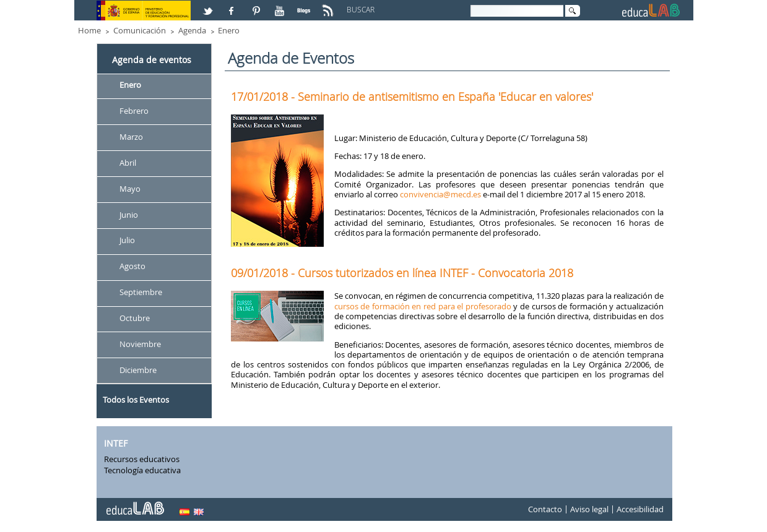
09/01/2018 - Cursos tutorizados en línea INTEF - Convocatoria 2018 (402, 273)
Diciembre (138, 370)
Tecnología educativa (142, 470)
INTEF (116, 443)
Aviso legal (589, 510)
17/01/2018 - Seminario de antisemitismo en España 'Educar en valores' (412, 97)
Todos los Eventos (136, 400)
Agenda (192, 30)
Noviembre (140, 344)
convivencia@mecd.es (441, 194)
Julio (127, 241)
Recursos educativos (142, 459)
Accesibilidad (640, 510)
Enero (229, 30)
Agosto (132, 267)
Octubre (135, 318)
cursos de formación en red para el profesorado (423, 306)
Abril (128, 163)
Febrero (134, 111)
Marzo (131, 137)
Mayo (130, 189)
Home (89, 30)
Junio (129, 215)
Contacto (545, 510)
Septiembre (141, 293)
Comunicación (140, 30)
